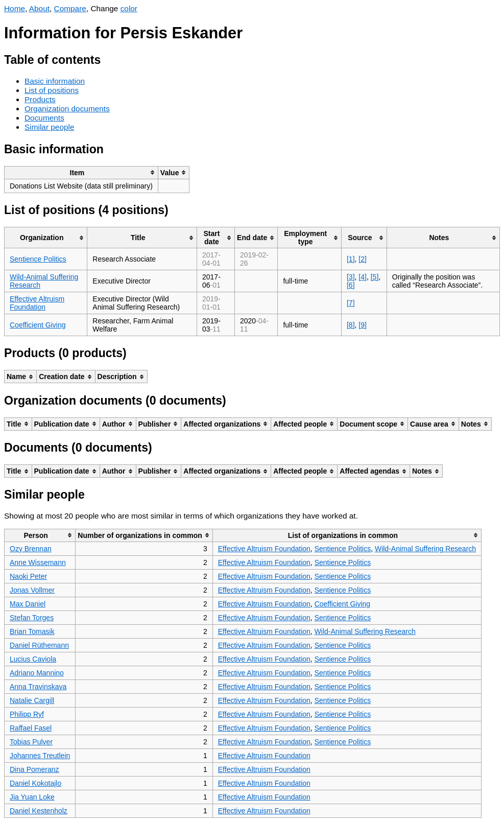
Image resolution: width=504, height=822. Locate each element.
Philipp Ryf (27, 714)
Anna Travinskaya (38, 687)
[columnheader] (81, 172)
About (39, 8)
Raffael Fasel (31, 728)
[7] (351, 303)
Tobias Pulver (31, 742)
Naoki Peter (28, 576)
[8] (351, 325)
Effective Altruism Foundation (37, 303)
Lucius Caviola (33, 659)
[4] (363, 277)
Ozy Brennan (31, 549)
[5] (375, 277)
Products (40, 99)
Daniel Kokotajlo (35, 783)
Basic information (55, 81)
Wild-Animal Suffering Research (425, 549)
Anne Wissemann (38, 562)
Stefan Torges (32, 618)
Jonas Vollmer (32, 590)
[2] (363, 259)
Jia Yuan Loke (32, 797)
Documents (44, 118)
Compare (70, 8)
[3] (351, 277)
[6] (351, 285)
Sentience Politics (38, 259)
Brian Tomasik (32, 631)
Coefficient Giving (38, 325)
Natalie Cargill (32, 700)
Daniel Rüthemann (39, 645)
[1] (351, 259)
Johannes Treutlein (40, 756)
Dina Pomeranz (34, 769)
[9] (363, 325)
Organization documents (67, 109)
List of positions (52, 90)
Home (15, 8)
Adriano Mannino (37, 673)
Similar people (50, 127)
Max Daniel (28, 604)
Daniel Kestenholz (39, 811)
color (129, 8)
